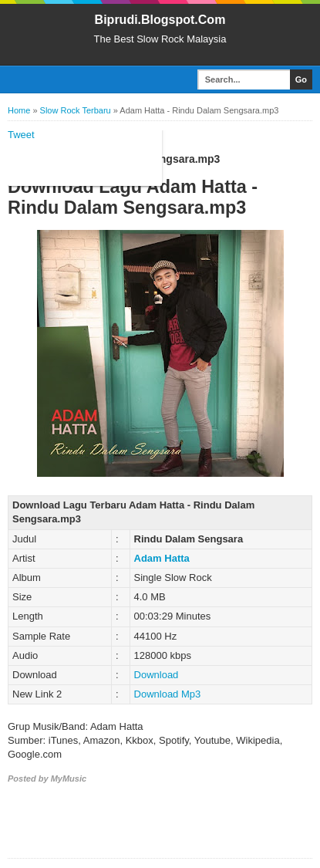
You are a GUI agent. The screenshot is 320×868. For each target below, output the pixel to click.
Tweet (21, 135)
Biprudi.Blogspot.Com (160, 20)
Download (157, 675)
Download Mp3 (168, 694)
